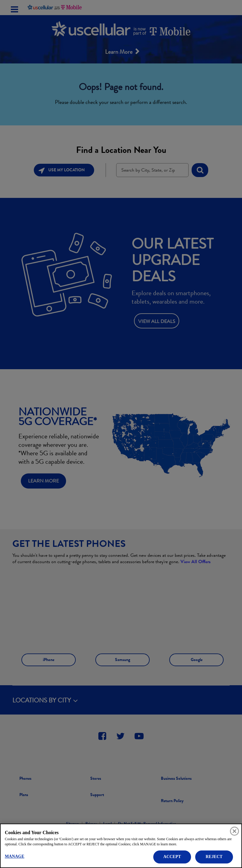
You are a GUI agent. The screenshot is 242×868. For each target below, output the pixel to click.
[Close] (234, 831)
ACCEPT (172, 857)
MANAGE (15, 856)
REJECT (214, 857)
